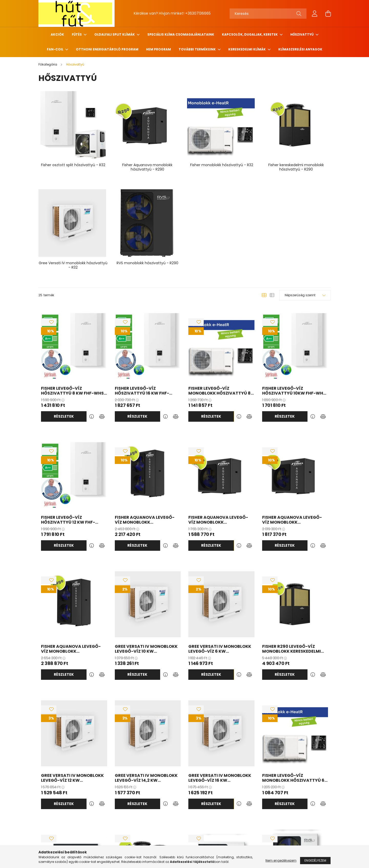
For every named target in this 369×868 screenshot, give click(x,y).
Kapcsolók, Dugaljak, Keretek (250, 34)
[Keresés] (268, 14)
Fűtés (77, 34)
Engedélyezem (315, 860)
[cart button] (328, 14)
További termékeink (198, 49)
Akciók (57, 34)
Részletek (64, 416)
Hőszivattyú (302, 34)
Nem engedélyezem (281, 860)
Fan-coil (55, 49)
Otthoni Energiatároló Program (107, 49)
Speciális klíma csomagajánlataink (181, 34)
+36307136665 (198, 13)
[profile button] (315, 14)
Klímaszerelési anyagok (300, 49)
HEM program (158, 49)
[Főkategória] (48, 64)
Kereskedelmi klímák (247, 49)
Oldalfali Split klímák (115, 34)
